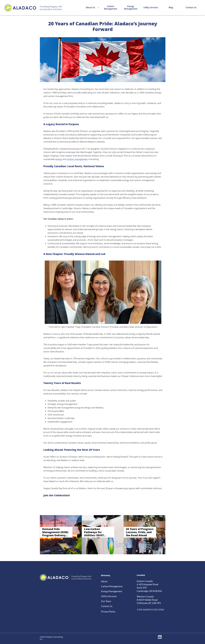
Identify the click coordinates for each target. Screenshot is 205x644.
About (104, 581)
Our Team (106, 601)
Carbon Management (112, 586)
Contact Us (107, 606)
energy (59, 159)
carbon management (77, 159)
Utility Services (109, 596)
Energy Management (112, 591)
